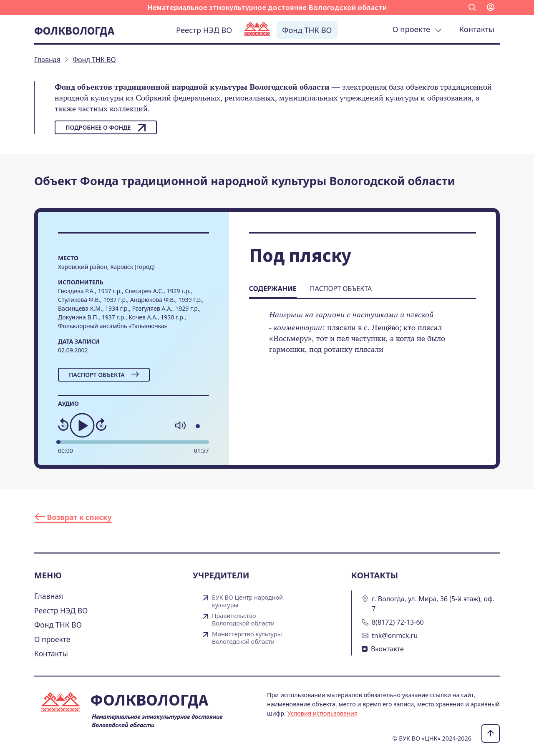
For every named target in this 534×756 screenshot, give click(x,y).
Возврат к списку (73, 517)
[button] (472, 8)
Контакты (477, 29)
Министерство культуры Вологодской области (247, 638)
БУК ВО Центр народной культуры (247, 601)
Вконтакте (387, 649)
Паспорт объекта (104, 375)
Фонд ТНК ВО (307, 30)
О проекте (417, 29)
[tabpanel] (363, 338)
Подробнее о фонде (106, 128)
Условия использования (323, 713)
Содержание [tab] (273, 289)
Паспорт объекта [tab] (341, 289)
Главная (49, 596)
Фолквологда (74, 30)
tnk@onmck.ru (395, 635)
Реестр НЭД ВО (204, 30)
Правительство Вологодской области (243, 620)
